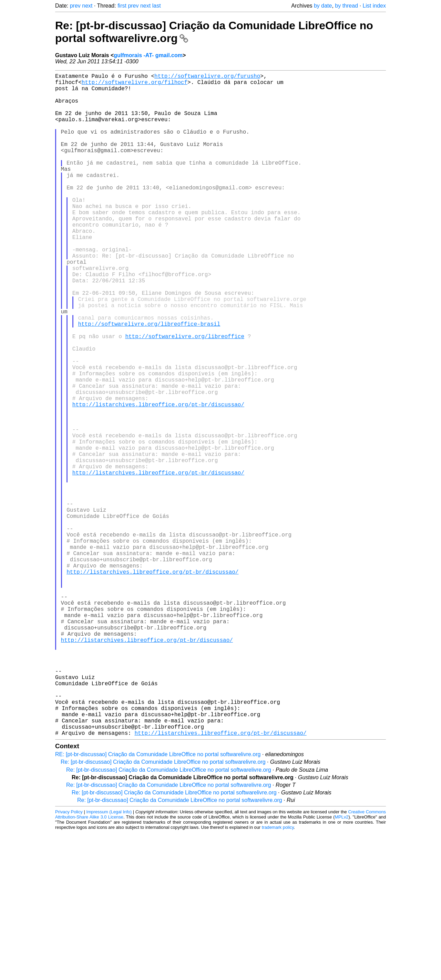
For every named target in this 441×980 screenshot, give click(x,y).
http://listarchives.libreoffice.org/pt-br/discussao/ (158, 479)
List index (374, 6)
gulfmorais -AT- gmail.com (148, 55)
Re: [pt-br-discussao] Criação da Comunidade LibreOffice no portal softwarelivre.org (163, 909)
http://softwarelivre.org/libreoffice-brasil (149, 380)
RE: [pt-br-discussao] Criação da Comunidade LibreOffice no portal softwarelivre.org (158, 902)
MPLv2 (342, 964)
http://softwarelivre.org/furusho (207, 77)
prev (75, 6)
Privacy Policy (69, 959)
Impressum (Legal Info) (109, 959)
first (122, 6)
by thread (346, 6)
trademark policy (278, 975)
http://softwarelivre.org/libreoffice (185, 395)
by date (323, 6)
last (157, 6)
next (87, 6)
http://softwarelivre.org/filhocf (135, 85)
